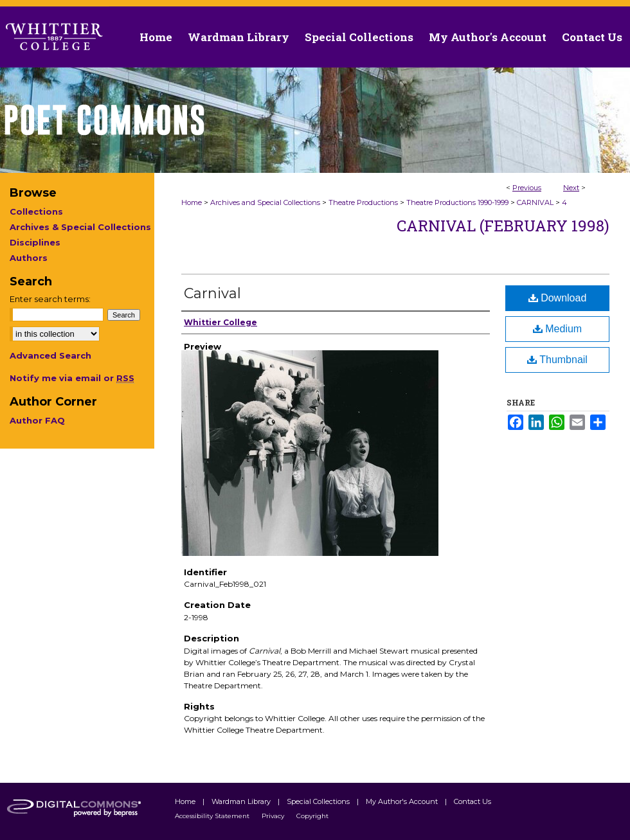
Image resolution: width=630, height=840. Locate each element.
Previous (527, 188)
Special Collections (319, 801)
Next (571, 188)
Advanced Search (50, 355)
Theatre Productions (363, 202)
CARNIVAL (535, 202)
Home (192, 202)
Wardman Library (242, 801)
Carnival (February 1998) (503, 226)
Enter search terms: (50, 299)
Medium (557, 329)
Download (558, 298)
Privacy (274, 816)
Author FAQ (37, 420)
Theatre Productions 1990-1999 (457, 202)
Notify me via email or (72, 378)
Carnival (212, 293)
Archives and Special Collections (265, 202)
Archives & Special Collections (80, 227)
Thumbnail (557, 360)
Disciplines (35, 242)
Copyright (312, 816)
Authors (29, 258)
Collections (36, 211)
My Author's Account (403, 801)
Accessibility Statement (213, 816)
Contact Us (592, 37)
